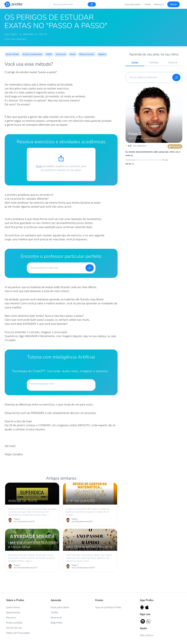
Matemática (29, 34)
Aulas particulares (133, 4)
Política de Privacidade (18, 633)
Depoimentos (13, 612)
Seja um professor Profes (108, 607)
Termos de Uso (14, 628)
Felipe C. (15, 34)
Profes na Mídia (14, 623)
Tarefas (147, 4)
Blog (13, 39)
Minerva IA (159, 4)
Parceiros (11, 618)
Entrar (173, 4)
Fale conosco (147, 635)
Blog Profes (57, 623)
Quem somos (13, 607)
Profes (7, 39)
